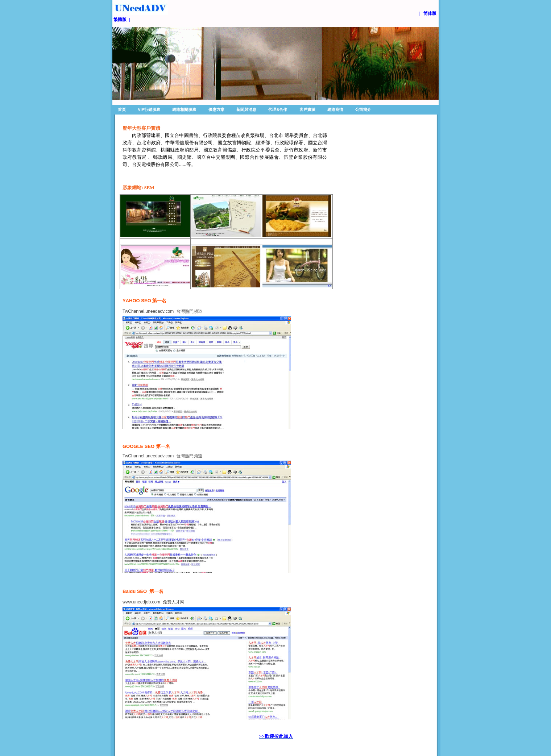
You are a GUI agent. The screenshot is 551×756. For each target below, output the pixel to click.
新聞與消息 (246, 109)
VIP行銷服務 (149, 109)
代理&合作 (278, 109)
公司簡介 (363, 109)
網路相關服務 (184, 109)
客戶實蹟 (307, 109)
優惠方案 (216, 109)
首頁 (122, 109)
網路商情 (335, 109)
